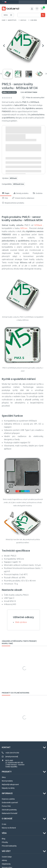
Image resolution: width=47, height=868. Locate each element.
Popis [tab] (6, 193)
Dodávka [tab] (38, 193)
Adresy (4, 860)
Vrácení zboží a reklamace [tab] (23, 198)
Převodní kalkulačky (9, 846)
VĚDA (4, 833)
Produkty (7, 772)
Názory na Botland (9, 828)
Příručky (5, 842)
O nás (4, 824)
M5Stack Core (19, 184)
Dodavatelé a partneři (10, 803)
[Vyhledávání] (31, 15)
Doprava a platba (8, 799)
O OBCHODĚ (7, 819)
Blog (3, 839)
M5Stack (38, 225)
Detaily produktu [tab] (21, 193)
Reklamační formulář (10, 813)
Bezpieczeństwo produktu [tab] (13, 203)
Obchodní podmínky (9, 810)
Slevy (4, 777)
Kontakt (6, 747)
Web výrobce (21, 622)
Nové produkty (7, 781)
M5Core (24, 228)
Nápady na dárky (8, 788)
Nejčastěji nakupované (10, 785)
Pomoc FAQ (6, 806)
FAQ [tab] (5, 198)
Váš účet (6, 851)
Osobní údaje (7, 857)
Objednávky (6, 864)
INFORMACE (7, 793)
